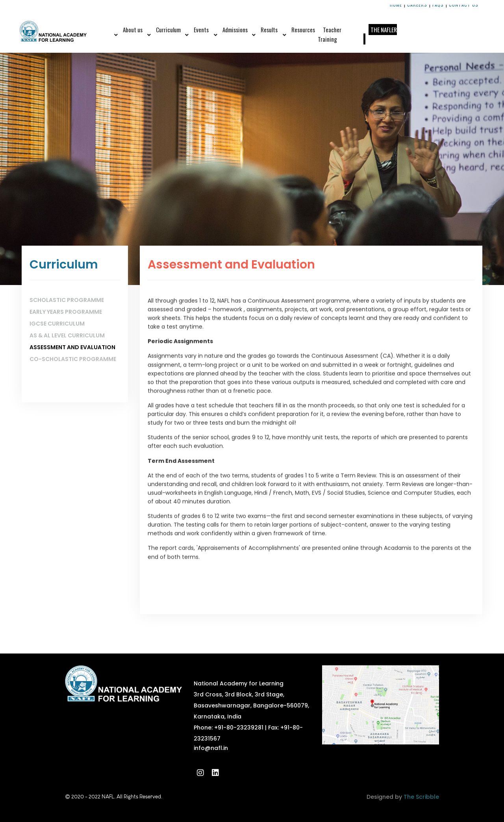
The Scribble (421, 797)
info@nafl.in (211, 748)
